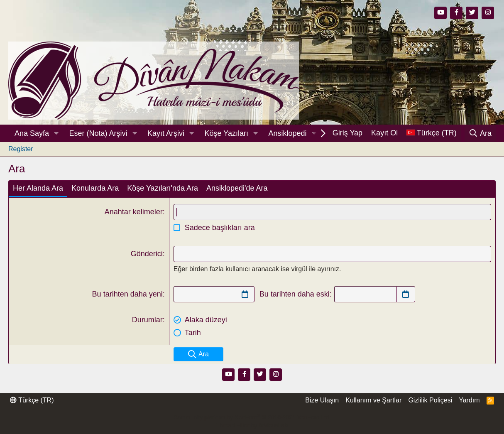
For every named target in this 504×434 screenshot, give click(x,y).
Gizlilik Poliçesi (430, 400)
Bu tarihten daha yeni (127, 294)
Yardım (469, 400)
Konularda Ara (95, 188)
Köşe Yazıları (226, 133)
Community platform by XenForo (252, 417)
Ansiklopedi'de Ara (237, 188)
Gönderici (147, 254)
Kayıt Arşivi (166, 133)
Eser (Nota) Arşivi (98, 133)
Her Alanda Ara (38, 188)
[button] (56, 134)
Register (21, 149)
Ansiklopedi (287, 133)
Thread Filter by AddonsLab (252, 425)
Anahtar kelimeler (134, 212)
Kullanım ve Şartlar (373, 400)
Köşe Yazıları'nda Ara (163, 188)
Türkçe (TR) (32, 400)
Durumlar (147, 320)
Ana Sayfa (32, 133)
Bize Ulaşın (322, 400)
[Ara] (480, 133)
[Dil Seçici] (431, 133)
